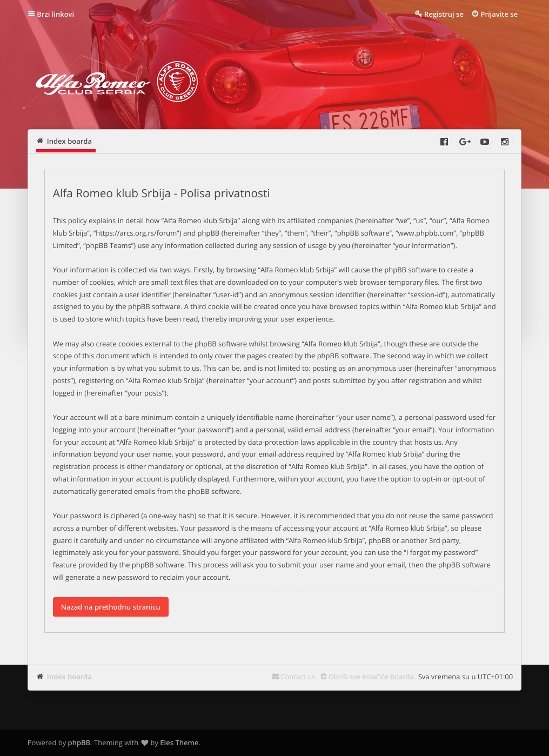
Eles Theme (179, 742)
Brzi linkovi (55, 14)
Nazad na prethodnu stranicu (111, 607)
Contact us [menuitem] (298, 677)
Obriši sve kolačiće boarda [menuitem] (371, 677)
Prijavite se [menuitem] (499, 14)
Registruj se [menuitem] (444, 14)
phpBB (79, 742)
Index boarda (69, 677)
